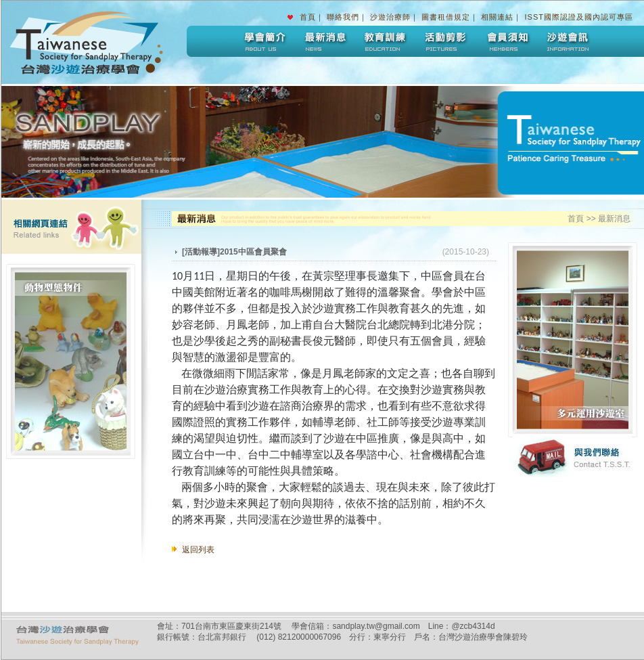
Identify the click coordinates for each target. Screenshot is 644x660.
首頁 (308, 17)
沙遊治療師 (390, 17)
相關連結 (497, 17)
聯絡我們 (343, 17)
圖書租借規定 (446, 17)
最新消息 (324, 41)
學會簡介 (263, 41)
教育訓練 (385, 41)
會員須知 (507, 41)
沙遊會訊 (568, 41)
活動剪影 (446, 41)
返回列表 (198, 550)
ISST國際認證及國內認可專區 (579, 17)
